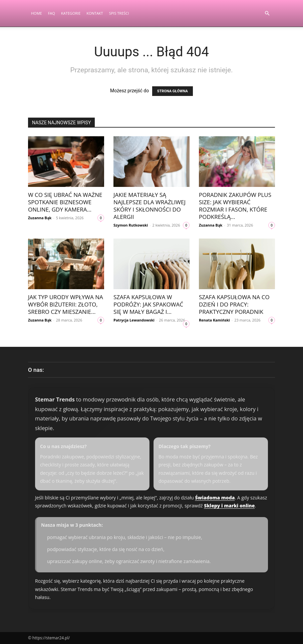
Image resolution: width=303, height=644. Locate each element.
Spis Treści (119, 13)
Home (37, 13)
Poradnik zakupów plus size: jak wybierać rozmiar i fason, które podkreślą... (235, 206)
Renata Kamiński (214, 320)
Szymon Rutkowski (131, 225)
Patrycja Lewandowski (134, 320)
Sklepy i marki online (229, 506)
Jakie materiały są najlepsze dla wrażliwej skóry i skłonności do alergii (149, 206)
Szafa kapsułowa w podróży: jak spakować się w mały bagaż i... (148, 304)
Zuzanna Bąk (40, 218)
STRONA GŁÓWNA (173, 91)
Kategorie (71, 13)
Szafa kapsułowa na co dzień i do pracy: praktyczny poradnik (234, 304)
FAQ (52, 13)
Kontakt (95, 13)
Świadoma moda (215, 498)
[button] (267, 13)
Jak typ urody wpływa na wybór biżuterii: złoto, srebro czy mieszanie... (66, 304)
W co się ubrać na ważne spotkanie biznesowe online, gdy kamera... (65, 202)
